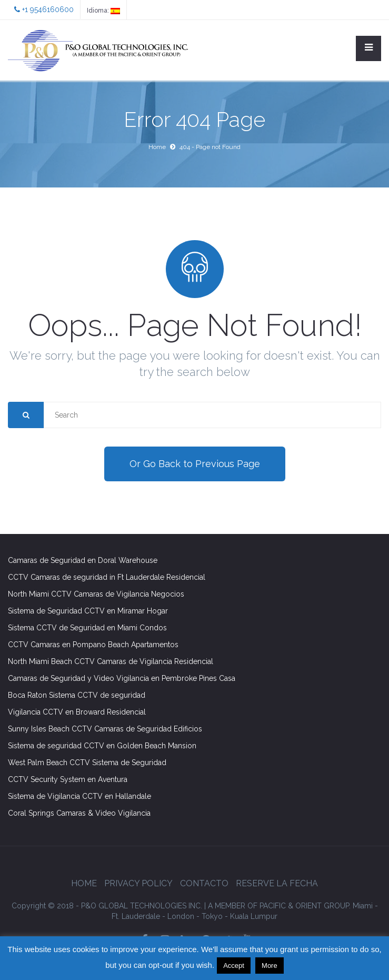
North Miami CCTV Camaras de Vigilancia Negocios (96, 594)
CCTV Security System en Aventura (68, 779)
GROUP (279, 906)
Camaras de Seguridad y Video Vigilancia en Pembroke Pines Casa (122, 678)
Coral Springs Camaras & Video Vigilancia (79, 813)
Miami (363, 906)
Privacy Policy (138, 883)
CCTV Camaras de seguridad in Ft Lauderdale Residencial (107, 577)
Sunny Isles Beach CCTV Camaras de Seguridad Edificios (105, 729)
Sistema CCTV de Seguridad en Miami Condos (87, 628)
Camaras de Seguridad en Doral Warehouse (83, 560)
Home (157, 147)
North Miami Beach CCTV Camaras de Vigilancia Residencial (111, 661)
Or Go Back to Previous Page (195, 464)
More (270, 966)
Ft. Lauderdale (136, 916)
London (181, 916)
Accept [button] (234, 966)
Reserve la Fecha (277, 883)
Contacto (204, 883)
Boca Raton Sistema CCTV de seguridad (77, 695)
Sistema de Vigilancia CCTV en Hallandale (79, 796)
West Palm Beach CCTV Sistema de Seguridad (87, 763)
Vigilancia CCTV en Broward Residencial (77, 712)
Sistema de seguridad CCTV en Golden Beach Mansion (102, 746)
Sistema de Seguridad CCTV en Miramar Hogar (88, 611)
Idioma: (103, 11)
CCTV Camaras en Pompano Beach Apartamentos (93, 645)
